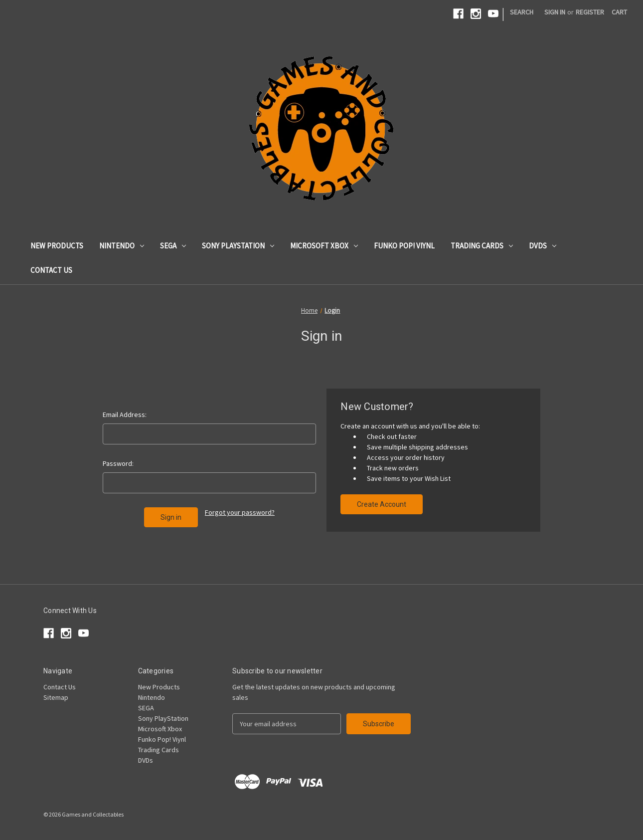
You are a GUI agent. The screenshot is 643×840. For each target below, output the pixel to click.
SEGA (173, 246)
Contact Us (51, 270)
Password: (118, 463)
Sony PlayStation (238, 246)
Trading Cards (482, 246)
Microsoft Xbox (324, 246)
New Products (57, 246)
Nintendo (122, 246)
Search (522, 12)
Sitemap (56, 697)
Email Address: (125, 415)
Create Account (382, 504)
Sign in (555, 12)
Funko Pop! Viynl (404, 246)
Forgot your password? (240, 512)
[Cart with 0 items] (619, 12)
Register (590, 12)
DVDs (543, 246)
